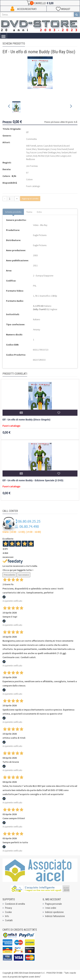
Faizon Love (36, 152)
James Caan (42, 146)
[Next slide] (71, 107)
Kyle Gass (50, 156)
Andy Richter (39, 156)
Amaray (37, 329)
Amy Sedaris (63, 152)
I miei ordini (51, 908)
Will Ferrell (31, 146)
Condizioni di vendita (15, 904)
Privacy (9, 908)
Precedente (9, 575)
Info (7, 916)
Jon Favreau (32, 166)
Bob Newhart (55, 146)
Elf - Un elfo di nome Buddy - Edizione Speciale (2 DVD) (33, 480)
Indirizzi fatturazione (55, 916)
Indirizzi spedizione (54, 912)
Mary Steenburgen (41, 149)
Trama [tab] (29, 212)
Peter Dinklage (49, 152)
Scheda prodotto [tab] (13, 212)
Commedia (31, 139)
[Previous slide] (9, 107)
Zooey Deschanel (59, 149)
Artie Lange (61, 156)
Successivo (24, 575)
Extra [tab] (39, 212)
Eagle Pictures (40, 235)
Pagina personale (53, 904)
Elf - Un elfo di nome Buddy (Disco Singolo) (26, 420)
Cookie (8, 912)
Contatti (9, 920)
